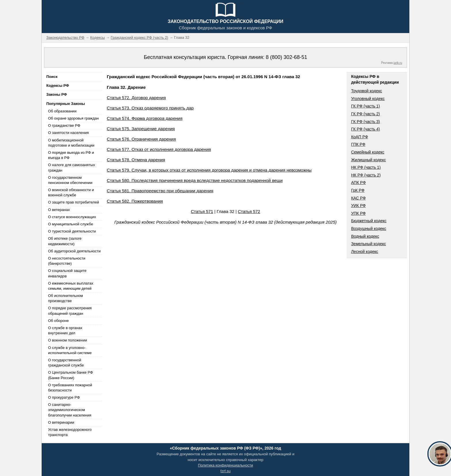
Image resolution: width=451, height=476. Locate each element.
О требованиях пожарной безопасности (70, 388)
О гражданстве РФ (64, 125)
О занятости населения (68, 133)
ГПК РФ (358, 144)
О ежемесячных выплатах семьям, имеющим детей (71, 286)
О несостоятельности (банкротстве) (67, 261)
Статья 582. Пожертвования (135, 201)
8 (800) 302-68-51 (286, 57)
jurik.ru (398, 63)
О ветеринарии (61, 422)
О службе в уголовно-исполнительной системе (70, 350)
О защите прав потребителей (73, 202)
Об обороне (58, 321)
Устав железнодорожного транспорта (70, 432)
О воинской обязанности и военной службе (71, 192)
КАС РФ (359, 198)
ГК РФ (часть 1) (366, 106)
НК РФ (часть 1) (366, 167)
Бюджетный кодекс (369, 221)
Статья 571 (202, 211)
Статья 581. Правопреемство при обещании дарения (160, 191)
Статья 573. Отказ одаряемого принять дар (150, 108)
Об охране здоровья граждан (73, 118)
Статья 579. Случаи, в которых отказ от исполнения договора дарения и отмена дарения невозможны (209, 170)
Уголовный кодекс (368, 99)
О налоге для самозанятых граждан (71, 167)
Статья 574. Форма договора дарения (145, 118)
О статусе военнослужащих (72, 217)
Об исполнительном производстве (65, 298)
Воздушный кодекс (369, 229)
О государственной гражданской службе (66, 363)
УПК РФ (359, 213)
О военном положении (68, 340)
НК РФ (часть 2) (366, 175)
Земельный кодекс (369, 244)
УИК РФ (359, 206)
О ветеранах (59, 210)
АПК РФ (359, 183)
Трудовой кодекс (367, 91)
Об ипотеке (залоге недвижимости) (65, 241)
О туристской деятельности (72, 231)
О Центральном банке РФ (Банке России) (70, 375)
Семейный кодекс (368, 152)
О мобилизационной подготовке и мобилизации (71, 143)
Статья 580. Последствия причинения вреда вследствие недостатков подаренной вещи (195, 180)
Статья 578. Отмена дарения (136, 160)
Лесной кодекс (365, 252)
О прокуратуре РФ (64, 397)
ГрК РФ (358, 190)
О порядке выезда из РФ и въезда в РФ (71, 155)
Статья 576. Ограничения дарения (141, 139)
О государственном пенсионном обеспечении (70, 180)
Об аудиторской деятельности (74, 251)
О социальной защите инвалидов (67, 273)
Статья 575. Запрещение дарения (141, 129)
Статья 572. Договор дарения (136, 98)
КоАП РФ (360, 137)
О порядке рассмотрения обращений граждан (70, 311)
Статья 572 (249, 211)
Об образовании (62, 111)
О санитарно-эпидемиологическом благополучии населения (70, 410)
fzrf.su (225, 471)
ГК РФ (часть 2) (366, 114)
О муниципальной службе (70, 224)
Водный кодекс (365, 236)
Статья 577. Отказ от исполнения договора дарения (159, 149)
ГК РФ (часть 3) (366, 122)
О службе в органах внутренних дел (65, 330)
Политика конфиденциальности (225, 465)
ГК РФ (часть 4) (366, 129)
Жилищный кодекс (369, 160)
